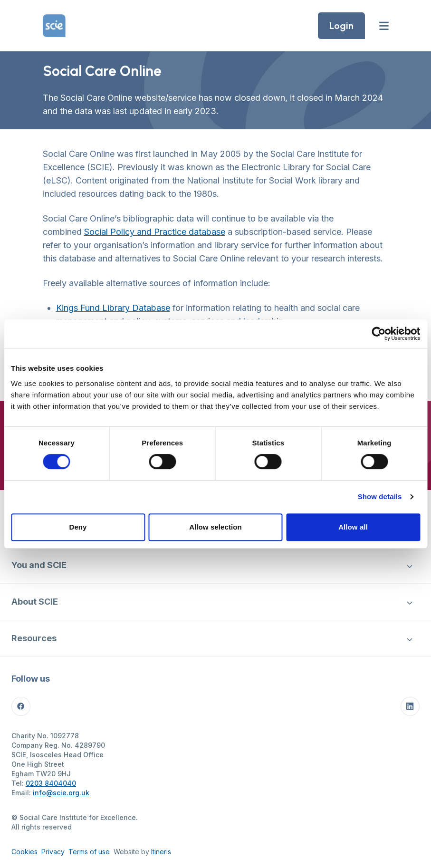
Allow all (353, 527)
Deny (78, 527)
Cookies (24, 852)
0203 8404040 (51, 783)
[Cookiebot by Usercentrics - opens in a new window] (378, 334)
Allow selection (215, 527)
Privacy (53, 852)
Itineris (161, 852)
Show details (380, 497)
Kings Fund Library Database (113, 308)
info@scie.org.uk (61, 793)
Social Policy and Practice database (155, 232)
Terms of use (89, 852)
